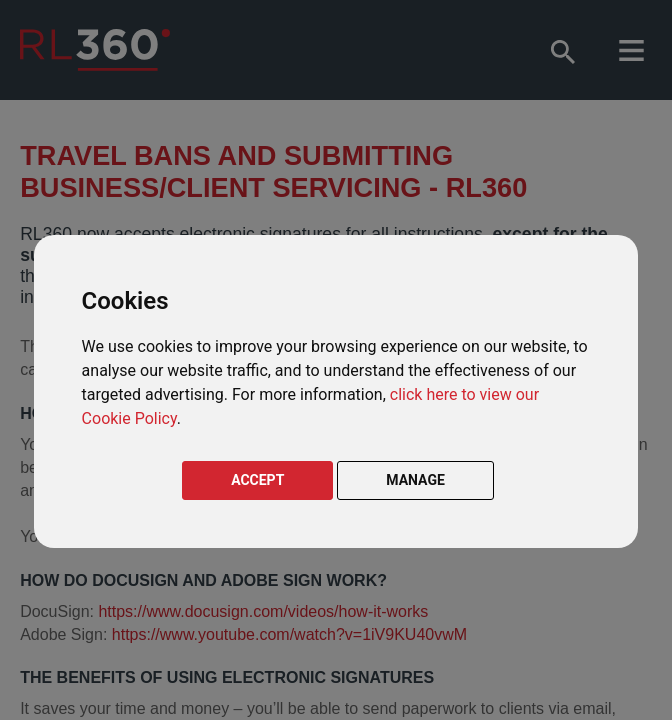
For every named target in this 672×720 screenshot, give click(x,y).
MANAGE (415, 480)
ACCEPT (257, 480)
